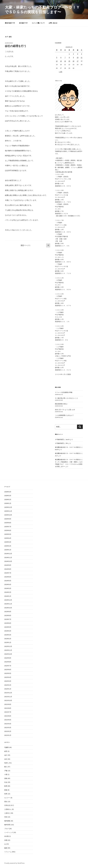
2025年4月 (8, 538)
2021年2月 (8, 731)
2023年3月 (8, 635)
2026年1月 (8, 503)
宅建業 (6, 747)
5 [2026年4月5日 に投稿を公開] (57, 57)
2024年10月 (8, 561)
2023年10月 (8, 608)
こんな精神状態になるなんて (64, 415)
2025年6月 (8, 530)
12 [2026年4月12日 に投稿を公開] (57, 61)
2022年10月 (8, 654)
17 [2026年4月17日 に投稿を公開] (78, 61)
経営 (6, 751)
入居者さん (8, 809)
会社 (6, 759)
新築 (6, 790)
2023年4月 (8, 631)
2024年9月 (8, 565)
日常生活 (7, 805)
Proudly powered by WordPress (14, 863)
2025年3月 (8, 542)
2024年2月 (8, 592)
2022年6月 (8, 670)
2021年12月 (8, 693)
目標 (6, 840)
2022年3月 (8, 681)
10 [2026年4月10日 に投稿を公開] (78, 57)
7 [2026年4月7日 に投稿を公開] (65, 57)
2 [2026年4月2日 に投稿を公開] (73, 54)
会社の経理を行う (16, 46)
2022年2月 (8, 685)
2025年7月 (8, 527)
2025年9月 (8, 519)
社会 (6, 782)
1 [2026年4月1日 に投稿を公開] (69, 54)
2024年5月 (8, 581)
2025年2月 (8, 546)
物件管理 (7, 825)
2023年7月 (8, 619)
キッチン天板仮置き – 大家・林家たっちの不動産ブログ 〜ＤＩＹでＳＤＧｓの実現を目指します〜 (69, 464)
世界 (6, 794)
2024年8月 (8, 569)
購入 (6, 767)
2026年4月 (8, 492)
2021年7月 (8, 712)
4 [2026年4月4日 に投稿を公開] (82, 54)
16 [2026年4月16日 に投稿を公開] (73, 61)
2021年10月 (8, 700)
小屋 (6, 774)
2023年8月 (8, 615)
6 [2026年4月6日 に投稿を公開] (61, 57)
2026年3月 (8, 496)
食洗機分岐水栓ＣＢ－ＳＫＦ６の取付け (68, 447)
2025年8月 (8, 523)
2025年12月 (8, 507)
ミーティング (9, 832)
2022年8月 (8, 662)
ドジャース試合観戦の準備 (64, 392)
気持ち (6, 763)
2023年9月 (8, 612)
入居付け (7, 813)
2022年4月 (8, 677)
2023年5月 (8, 627)
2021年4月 (8, 724)
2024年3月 (8, 588)
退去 (6, 802)
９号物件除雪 (59, 439)
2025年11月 (8, 511)
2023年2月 (8, 639)
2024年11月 (8, 558)
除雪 (6, 786)
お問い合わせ (53, 23)
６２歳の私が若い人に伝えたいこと (66, 398)
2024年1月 (8, 596)
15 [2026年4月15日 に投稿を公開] (69, 61)
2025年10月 (8, 515)
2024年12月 (8, 554)
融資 (6, 848)
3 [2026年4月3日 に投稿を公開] (78, 54)
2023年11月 (8, 604)
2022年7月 (8, 666)
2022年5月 (8, 673)
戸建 (6, 771)
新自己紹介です (10, 23)
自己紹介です (23, 23)
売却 (6, 817)
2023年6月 (8, 623)
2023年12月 (8, 600)
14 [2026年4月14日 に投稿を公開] (65, 61)
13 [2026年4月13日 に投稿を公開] (61, 61)
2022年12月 (8, 646)
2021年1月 (8, 735)
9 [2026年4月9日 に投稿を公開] (73, 57)
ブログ (6, 829)
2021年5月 (8, 720)
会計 (6, 755)
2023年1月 (8, 642)
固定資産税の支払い (61, 404)
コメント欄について (38, 23)
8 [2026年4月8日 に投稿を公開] (69, 57)
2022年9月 (8, 658)
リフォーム (8, 852)
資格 (6, 778)
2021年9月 (8, 704)
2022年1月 (8, 689)
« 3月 (61, 72)
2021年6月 (8, 716)
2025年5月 (8, 534)
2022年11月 (8, 650)
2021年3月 (8, 728)
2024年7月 (8, 573)
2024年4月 (8, 584)
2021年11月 (8, 697)
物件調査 (7, 821)
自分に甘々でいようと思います (65, 410)
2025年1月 (8, 550)
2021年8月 (8, 708)
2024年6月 (8, 577)
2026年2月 (8, 500)
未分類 (6, 836)
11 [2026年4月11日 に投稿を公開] (82, 57)
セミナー (7, 798)
